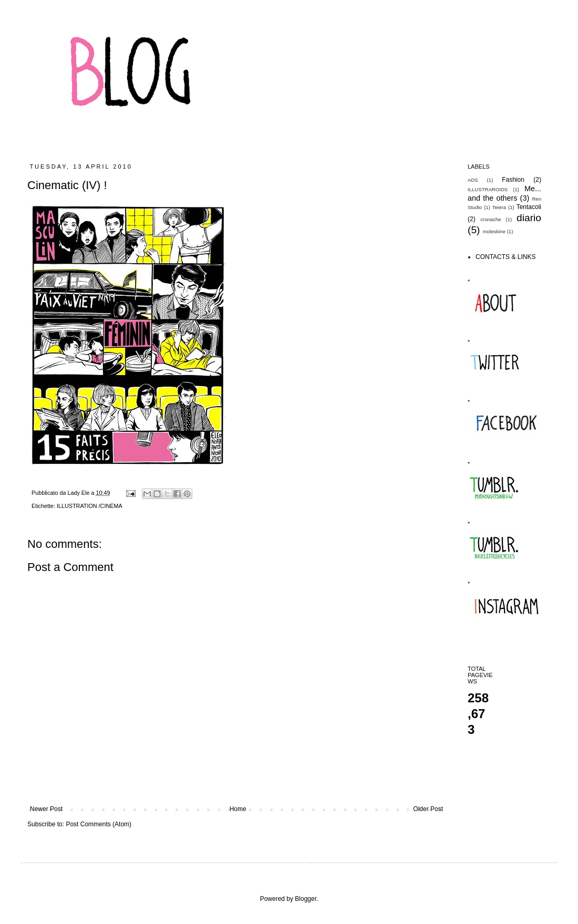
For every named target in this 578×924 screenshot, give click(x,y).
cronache (491, 219)
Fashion (513, 180)
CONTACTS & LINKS (505, 257)
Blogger (306, 899)
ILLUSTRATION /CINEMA (90, 506)
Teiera (499, 207)
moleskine (494, 231)
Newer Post (46, 809)
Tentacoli (529, 207)
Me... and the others (504, 193)
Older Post (428, 809)
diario (529, 218)
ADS (473, 180)
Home (238, 809)
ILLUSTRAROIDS (488, 189)
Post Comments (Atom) (99, 824)
